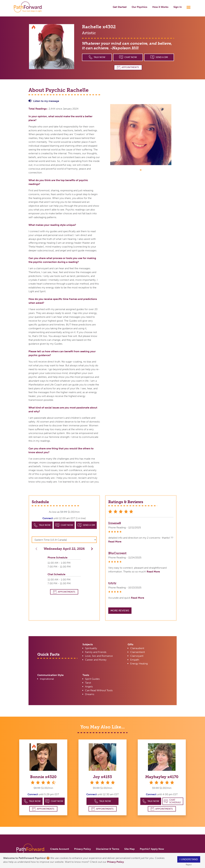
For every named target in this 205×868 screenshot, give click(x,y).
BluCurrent (117, 553)
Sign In (178, 7)
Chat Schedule (172, 801)
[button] (91, 549)
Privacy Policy (116, 862)
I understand (189, 859)
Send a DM (159, 57)
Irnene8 (115, 523)
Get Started (120, 7)
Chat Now (128, 57)
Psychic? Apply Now (152, 849)
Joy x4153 (102, 777)
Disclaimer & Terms (108, 849)
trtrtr (112, 583)
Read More (115, 542)
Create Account (60, 849)
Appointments (128, 67)
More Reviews (120, 611)
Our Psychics (139, 7)
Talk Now (97, 57)
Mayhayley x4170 (162, 777)
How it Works (160, 7)
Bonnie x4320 (43, 777)
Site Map (129, 849)
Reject (189, 865)
